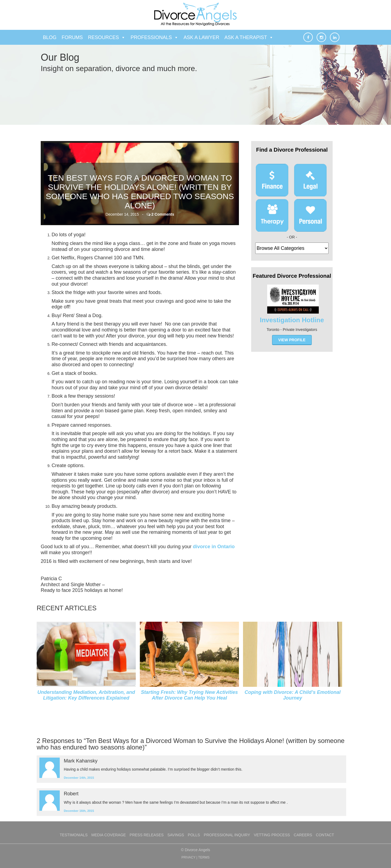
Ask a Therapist (249, 37)
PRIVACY (188, 857)
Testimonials (74, 835)
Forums (72, 37)
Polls (194, 835)
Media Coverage (109, 835)
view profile (292, 340)
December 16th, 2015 (79, 811)
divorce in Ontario (214, 547)
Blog (50, 37)
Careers (303, 835)
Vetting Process (272, 835)
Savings (176, 835)
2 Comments (163, 214)
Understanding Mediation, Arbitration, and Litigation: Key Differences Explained (86, 695)
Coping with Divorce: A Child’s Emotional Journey (293, 695)
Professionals (154, 37)
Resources (107, 37)
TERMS (204, 857)
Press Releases (146, 835)
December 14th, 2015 (79, 778)
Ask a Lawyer (201, 37)
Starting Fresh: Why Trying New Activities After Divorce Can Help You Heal (189, 695)
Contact (325, 835)
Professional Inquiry (227, 835)
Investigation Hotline (292, 320)
